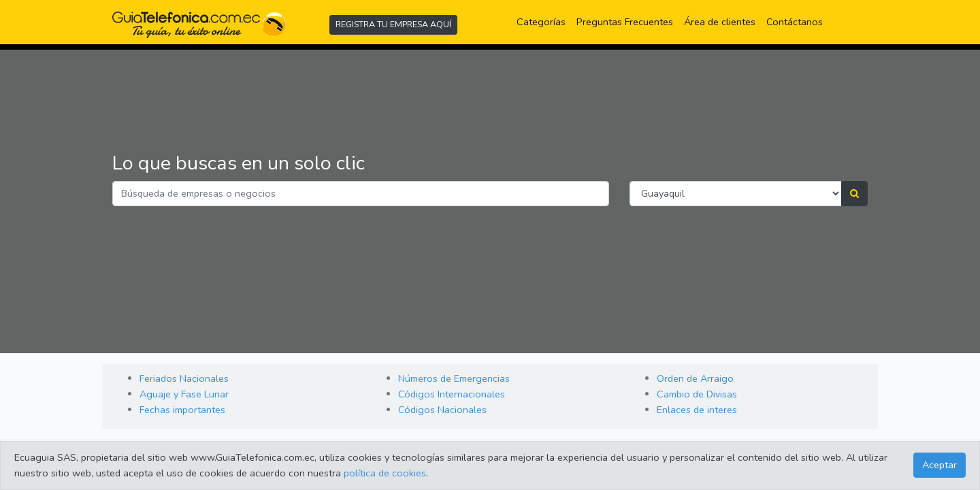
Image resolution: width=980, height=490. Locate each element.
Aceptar (940, 465)
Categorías (544, 21)
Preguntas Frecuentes (627, 21)
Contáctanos (795, 22)
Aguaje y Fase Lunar (184, 394)
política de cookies (385, 473)
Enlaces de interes (697, 410)
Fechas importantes (182, 410)
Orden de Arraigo (695, 378)
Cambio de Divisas (697, 394)
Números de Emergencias (454, 378)
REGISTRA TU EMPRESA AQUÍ (393, 24)
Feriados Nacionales (184, 378)
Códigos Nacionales (442, 410)
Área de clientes (720, 22)
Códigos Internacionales (452, 394)
